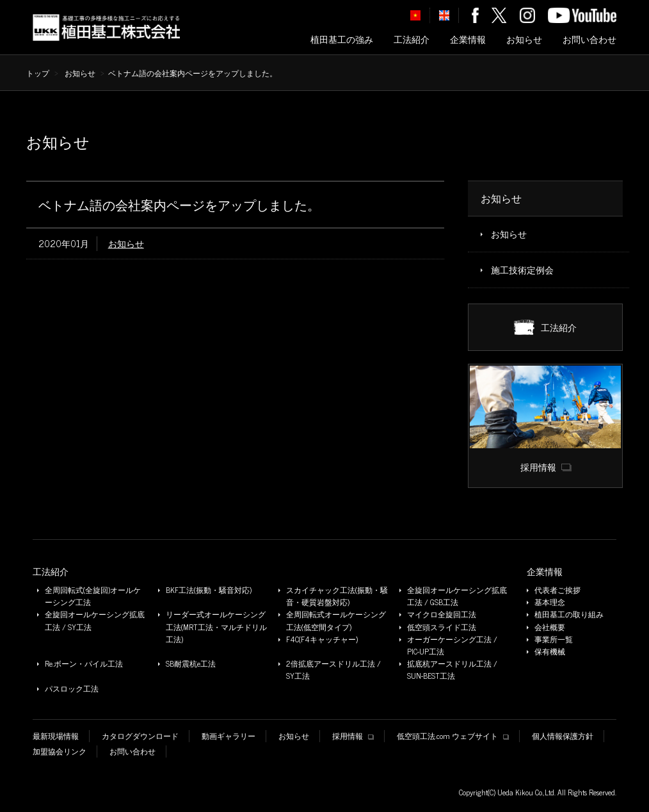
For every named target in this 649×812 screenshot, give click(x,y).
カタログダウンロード (140, 736)
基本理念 (550, 602)
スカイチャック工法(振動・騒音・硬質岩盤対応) (337, 596)
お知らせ (524, 39)
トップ (38, 73)
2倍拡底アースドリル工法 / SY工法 (333, 670)
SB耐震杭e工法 (191, 664)
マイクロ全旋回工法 (442, 614)
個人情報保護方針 (563, 736)
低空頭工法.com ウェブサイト (453, 736)
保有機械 (550, 652)
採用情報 (353, 736)
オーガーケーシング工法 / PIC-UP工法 (452, 646)
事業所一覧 (554, 639)
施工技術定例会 (522, 270)
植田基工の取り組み (569, 614)
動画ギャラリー (228, 736)
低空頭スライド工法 (442, 627)
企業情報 (468, 39)
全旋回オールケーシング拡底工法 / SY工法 (95, 621)
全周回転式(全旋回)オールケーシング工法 (93, 596)
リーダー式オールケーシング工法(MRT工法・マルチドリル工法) (216, 627)
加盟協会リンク (60, 751)
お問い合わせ (589, 39)
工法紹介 (412, 39)
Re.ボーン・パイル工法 (84, 664)
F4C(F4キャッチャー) (322, 639)
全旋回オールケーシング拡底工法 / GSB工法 (457, 596)
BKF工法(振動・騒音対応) (209, 590)
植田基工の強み (342, 39)
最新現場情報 (56, 736)
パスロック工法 (72, 689)
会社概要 (550, 627)
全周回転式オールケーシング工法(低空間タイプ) (336, 621)
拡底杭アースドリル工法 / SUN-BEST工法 (452, 670)
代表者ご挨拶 (557, 590)
